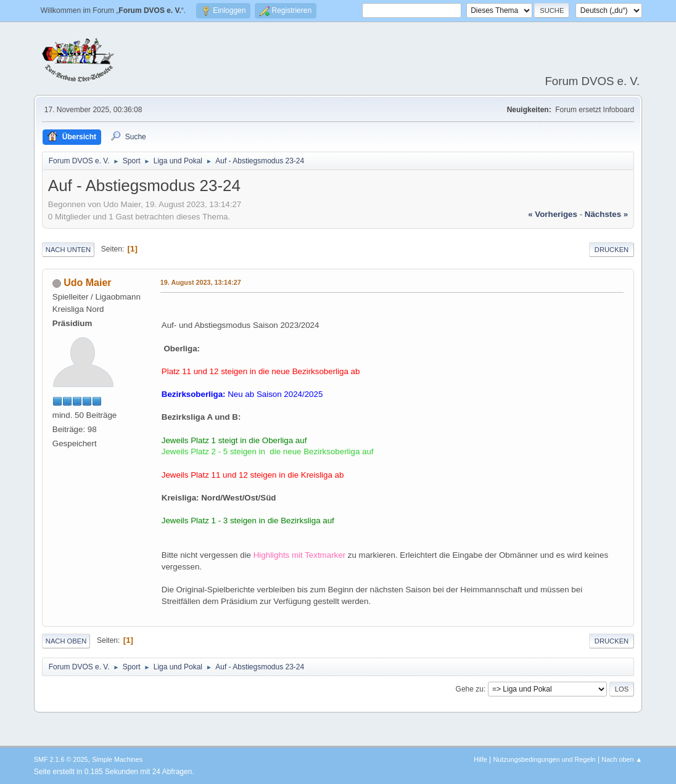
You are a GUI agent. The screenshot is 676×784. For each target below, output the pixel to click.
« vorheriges (553, 214)
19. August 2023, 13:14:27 (201, 282)
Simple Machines (117, 759)
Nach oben (66, 641)
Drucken (612, 250)
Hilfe (480, 759)
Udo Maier (87, 283)
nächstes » (606, 214)
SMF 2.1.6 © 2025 (61, 759)
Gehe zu (470, 689)
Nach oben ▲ (622, 759)
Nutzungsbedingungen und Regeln (545, 759)
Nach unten (68, 250)
